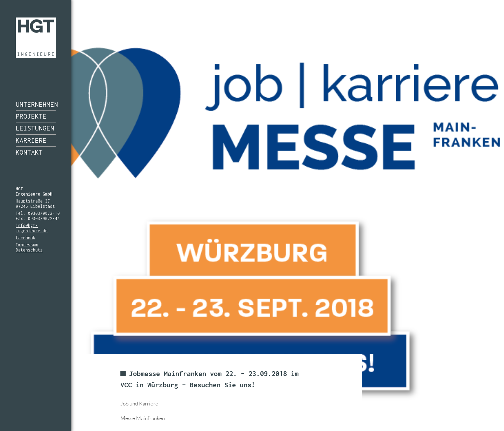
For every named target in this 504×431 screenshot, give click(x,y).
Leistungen (35, 128)
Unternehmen (36, 104)
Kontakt (29, 152)
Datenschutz (29, 250)
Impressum (27, 245)
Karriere (31, 140)
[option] (252, 215)
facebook (26, 238)
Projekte (31, 116)
